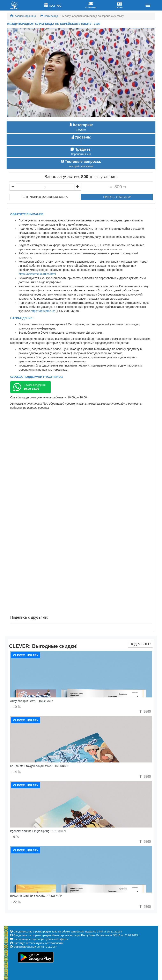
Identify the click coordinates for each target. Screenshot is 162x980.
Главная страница (23, 16)
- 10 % (16, 707)
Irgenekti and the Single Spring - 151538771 (38, 831)
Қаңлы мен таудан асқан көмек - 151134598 (40, 766)
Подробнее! (140, 644)
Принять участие (117, 197)
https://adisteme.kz (43, 311)
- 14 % (16, 772)
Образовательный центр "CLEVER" (35, 947)
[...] (45, 187)
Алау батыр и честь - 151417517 (32, 701)
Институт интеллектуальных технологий (38, 943)
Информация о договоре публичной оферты (41, 939)
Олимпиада (49, 16)
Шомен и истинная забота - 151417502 (36, 896)
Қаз (52, 6)
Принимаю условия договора (45, 197)
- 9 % (15, 837)
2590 (145, 712)
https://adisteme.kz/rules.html (37, 274)
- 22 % (16, 902)
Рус (59, 6)
